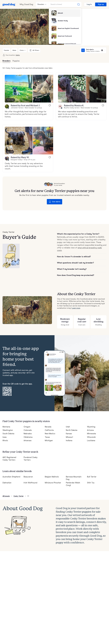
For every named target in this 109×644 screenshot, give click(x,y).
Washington (8, 430)
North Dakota (72, 430)
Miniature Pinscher (53, 483)
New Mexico (50, 434)
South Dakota (8, 434)
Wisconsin (91, 437)
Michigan (49, 440)
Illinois (5, 440)
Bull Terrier (92, 477)
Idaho (18, 55)
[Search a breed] (65, 4)
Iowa (5, 437)
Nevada (48, 427)
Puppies (16, 61)
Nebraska (28, 434)
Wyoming (91, 427)
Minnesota (92, 434)
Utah (68, 427)
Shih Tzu (91, 483)
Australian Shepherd (11, 477)
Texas (47, 437)
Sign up (101, 4)
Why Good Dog (26, 4)
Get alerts (54, 202)
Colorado (28, 430)
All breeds (6, 496)
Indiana (69, 440)
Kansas (69, 434)
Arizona (90, 430)
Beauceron (28, 477)
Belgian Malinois (52, 477)
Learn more (76, 308)
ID (28, 496)
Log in (89, 4)
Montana (6, 427)
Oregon (27, 427)
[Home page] (9, 4)
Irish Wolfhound (30, 483)
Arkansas (28, 440)
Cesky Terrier (19, 496)
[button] (19, 89)
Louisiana (91, 440)
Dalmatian (7, 483)
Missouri (69, 437)
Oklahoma (28, 437)
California (49, 430)
